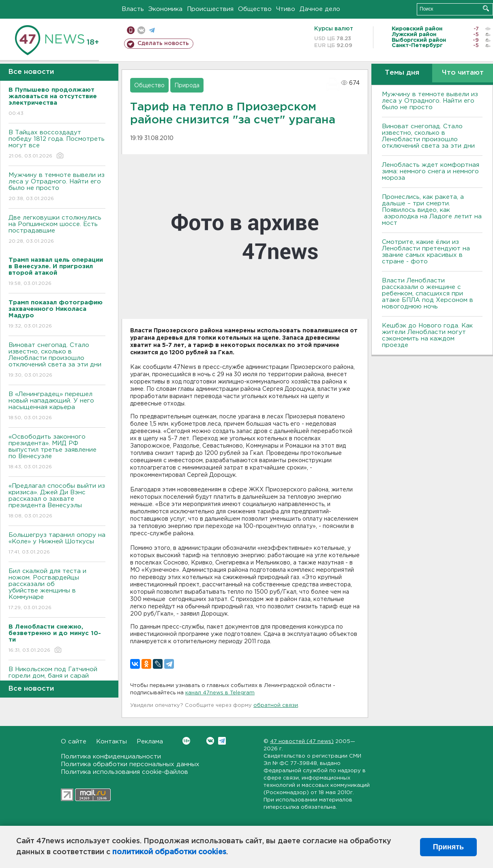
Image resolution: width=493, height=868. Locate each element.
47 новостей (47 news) (302, 742)
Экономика (165, 9)
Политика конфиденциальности (111, 757)
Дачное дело (320, 9)
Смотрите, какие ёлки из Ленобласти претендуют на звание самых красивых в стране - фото (426, 252)
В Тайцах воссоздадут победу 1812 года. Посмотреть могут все (57, 145)
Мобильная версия (131, 30)
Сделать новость (163, 43)
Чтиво (286, 9)
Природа (187, 86)
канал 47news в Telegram (220, 693)
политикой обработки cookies (169, 852)
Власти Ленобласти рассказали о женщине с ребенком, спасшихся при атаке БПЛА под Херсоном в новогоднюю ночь (428, 294)
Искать (486, 8)
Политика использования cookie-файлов (124, 772)
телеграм (152, 30)
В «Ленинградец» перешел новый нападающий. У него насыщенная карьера (57, 406)
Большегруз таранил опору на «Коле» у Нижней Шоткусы (57, 544)
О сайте (74, 742)
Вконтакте (186, 741)
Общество (255, 9)
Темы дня (402, 73)
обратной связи (276, 705)
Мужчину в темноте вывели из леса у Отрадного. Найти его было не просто (57, 187)
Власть (133, 9)
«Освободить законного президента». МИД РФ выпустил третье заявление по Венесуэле (57, 452)
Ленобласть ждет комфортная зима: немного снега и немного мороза (431, 171)
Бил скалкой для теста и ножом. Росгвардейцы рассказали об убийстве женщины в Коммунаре (57, 590)
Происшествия (210, 9)
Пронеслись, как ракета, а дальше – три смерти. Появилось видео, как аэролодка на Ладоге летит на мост (432, 210)
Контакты (111, 742)
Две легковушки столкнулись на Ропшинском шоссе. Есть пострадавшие (57, 230)
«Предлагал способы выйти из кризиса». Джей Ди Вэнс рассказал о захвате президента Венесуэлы (57, 501)
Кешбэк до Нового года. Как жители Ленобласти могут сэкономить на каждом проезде (427, 335)
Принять (448, 847)
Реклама (150, 742)
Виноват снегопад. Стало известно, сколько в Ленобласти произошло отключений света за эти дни (57, 361)
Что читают (463, 73)
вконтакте (141, 30)
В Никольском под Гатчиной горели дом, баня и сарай (57, 678)
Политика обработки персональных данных (130, 764)
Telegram (222, 741)
